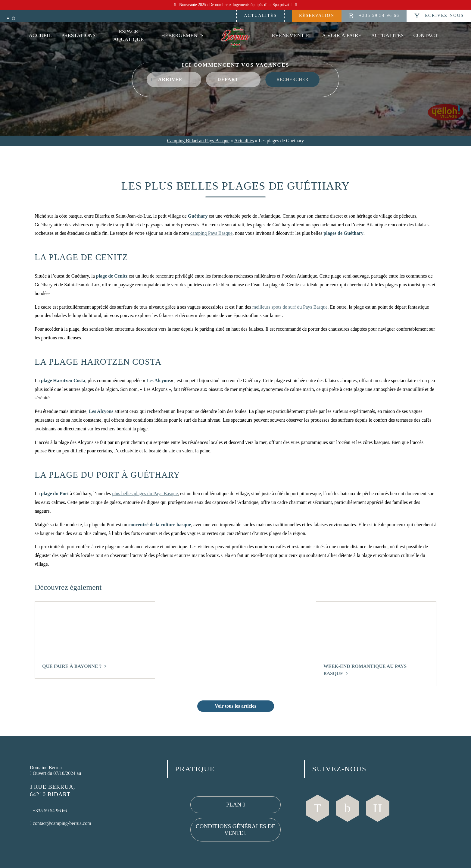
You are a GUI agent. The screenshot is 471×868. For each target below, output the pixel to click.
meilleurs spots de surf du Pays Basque (290, 307)
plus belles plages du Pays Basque (145, 494)
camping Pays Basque (211, 233)
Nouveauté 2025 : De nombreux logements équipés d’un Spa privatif (236, 5)
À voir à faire (342, 35)
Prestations (79, 35)
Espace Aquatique (129, 35)
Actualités (260, 15)
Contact (426, 35)
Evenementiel (292, 35)
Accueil (40, 35)
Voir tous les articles (235, 706)
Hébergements (182, 35)
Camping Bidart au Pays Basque (198, 141)
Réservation (317, 15)
